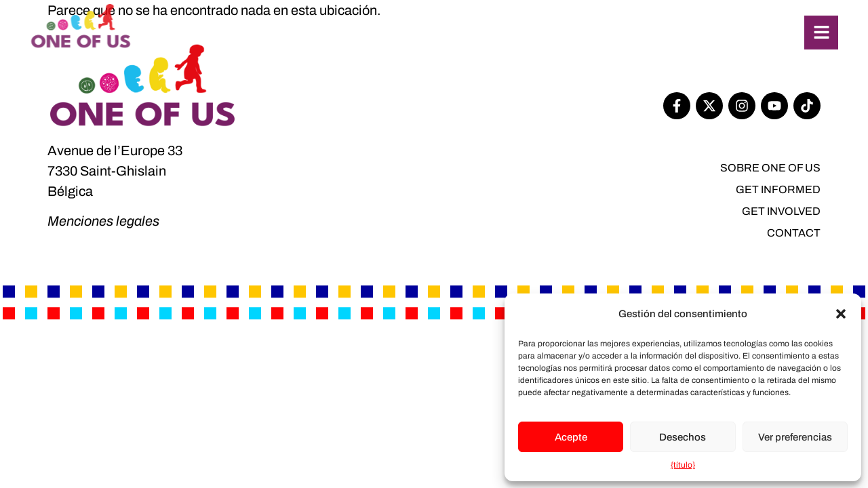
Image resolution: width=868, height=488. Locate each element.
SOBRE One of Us (770, 168)
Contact (794, 233)
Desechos (683, 437)
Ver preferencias (795, 437)
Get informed (778, 189)
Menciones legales (103, 221)
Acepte (571, 437)
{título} (683, 465)
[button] (841, 314)
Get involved (781, 211)
